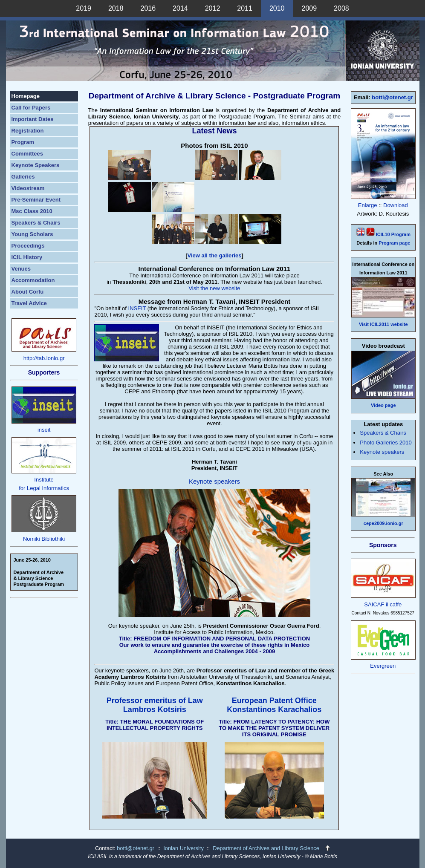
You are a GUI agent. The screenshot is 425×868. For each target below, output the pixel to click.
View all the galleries (214, 255)
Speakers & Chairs (36, 223)
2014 (180, 8)
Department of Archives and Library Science (267, 848)
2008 (341, 8)
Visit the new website (214, 288)
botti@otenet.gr (392, 97)
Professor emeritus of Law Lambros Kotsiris (155, 705)
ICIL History (27, 257)
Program (23, 142)
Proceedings (28, 246)
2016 (148, 8)
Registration (28, 131)
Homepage (26, 96)
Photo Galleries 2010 (386, 443)
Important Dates (33, 119)
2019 (84, 8)
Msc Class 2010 (32, 211)
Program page (394, 243)
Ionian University (184, 848)
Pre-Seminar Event (36, 200)
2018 (116, 8)
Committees (27, 154)
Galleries (23, 177)
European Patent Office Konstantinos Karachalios (274, 705)
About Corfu (28, 292)
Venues (21, 269)
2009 (309, 8)
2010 (277, 8)
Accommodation (33, 280)
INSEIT (137, 308)
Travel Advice (29, 303)
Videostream (28, 188)
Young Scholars (32, 234)
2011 (245, 8)
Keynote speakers (214, 481)
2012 (213, 8)
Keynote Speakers (36, 165)
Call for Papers (31, 108)
